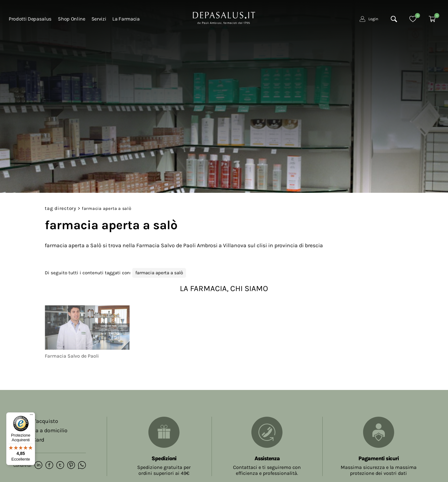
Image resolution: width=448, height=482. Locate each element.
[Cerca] (394, 19)
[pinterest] (71, 466)
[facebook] (49, 466)
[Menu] (31, 416)
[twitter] (60, 466)
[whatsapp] (82, 466)
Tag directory (61, 208)
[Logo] (224, 17)
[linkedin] (38, 466)
